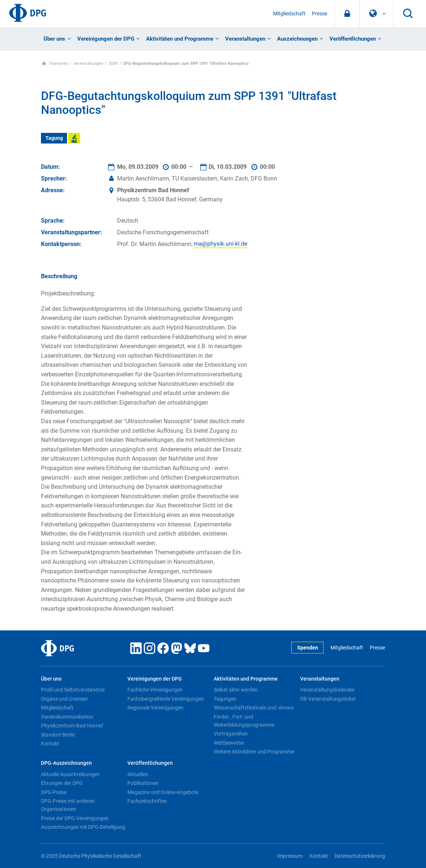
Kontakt (50, 744)
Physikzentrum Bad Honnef (72, 726)
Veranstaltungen (245, 39)
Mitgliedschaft (289, 14)
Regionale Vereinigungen (155, 708)
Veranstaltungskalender (327, 690)
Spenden (308, 648)
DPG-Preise (54, 792)
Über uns (54, 39)
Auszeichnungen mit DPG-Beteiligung (83, 827)
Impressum (290, 856)
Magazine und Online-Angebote (163, 792)
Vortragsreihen (231, 734)
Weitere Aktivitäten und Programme (254, 752)
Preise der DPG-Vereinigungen (75, 818)
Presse (319, 14)
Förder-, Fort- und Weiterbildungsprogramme (244, 721)
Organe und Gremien (64, 699)
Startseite (55, 64)
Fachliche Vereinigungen (155, 690)
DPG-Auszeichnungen (66, 763)
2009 (113, 64)
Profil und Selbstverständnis (73, 690)
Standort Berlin (58, 735)
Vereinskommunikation (67, 717)
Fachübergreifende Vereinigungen (166, 699)
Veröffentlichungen (353, 39)
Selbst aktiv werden (236, 690)
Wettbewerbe (229, 743)
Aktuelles (138, 774)
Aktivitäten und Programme (180, 39)
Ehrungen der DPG (62, 783)
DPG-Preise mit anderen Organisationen (68, 805)
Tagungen (225, 699)
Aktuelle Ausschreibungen (70, 774)
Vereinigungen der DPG (106, 39)
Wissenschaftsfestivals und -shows (254, 708)
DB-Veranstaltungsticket (328, 699)
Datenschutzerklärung (360, 856)
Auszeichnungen (297, 39)
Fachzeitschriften (147, 801)
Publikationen (143, 783)
